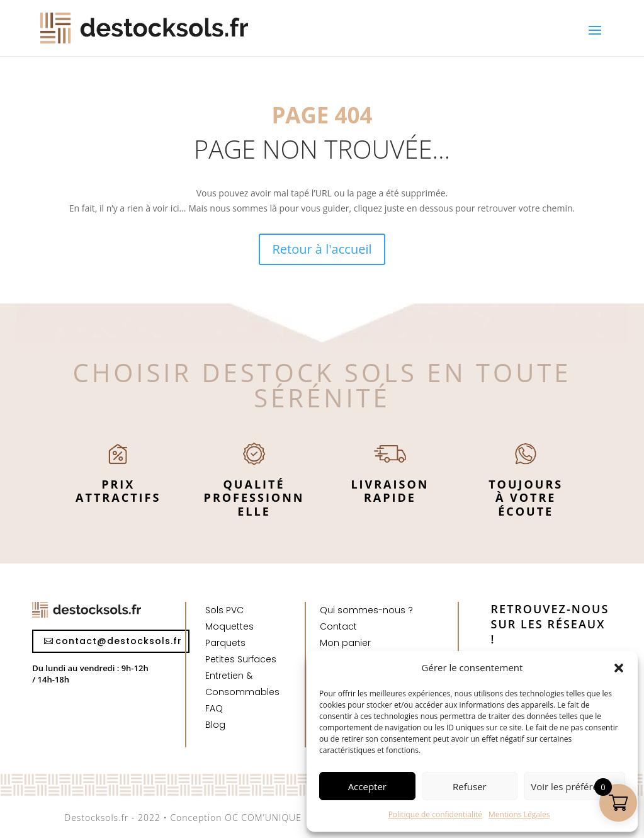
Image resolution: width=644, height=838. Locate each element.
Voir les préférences (574, 786)
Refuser (470, 786)
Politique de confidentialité (435, 814)
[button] (619, 668)
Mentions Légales (519, 814)
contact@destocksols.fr (119, 641)
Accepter (367, 786)
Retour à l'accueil (322, 249)
